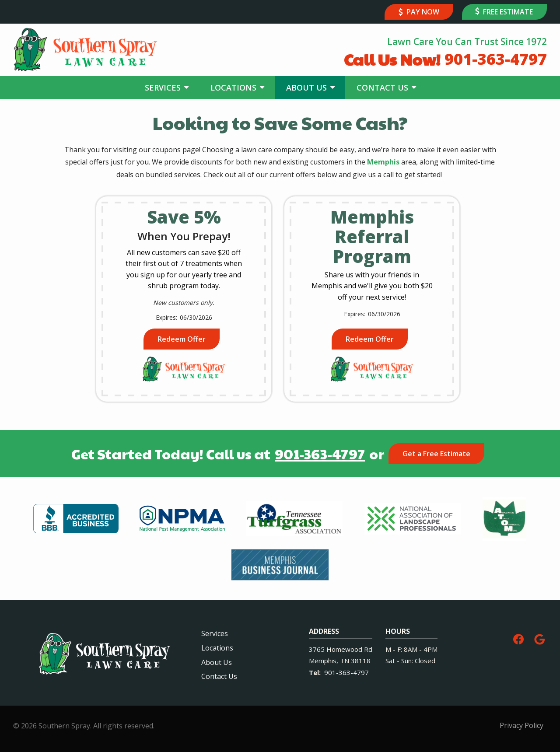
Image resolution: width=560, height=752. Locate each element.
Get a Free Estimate (436, 454)
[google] (539, 638)
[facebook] (518, 638)
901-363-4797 (320, 454)
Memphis (383, 162)
